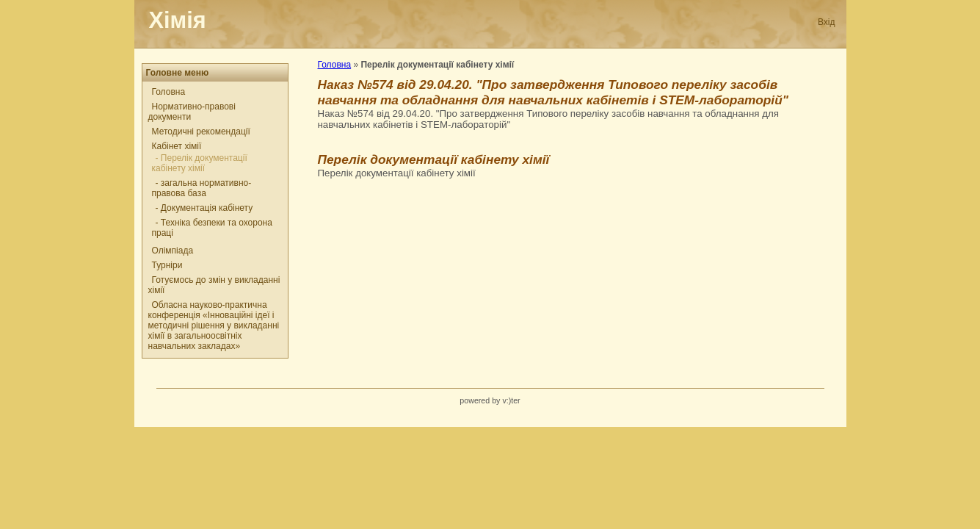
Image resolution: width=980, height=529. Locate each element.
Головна (169, 92)
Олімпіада (173, 251)
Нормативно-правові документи (192, 112)
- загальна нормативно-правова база (202, 188)
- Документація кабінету (204, 208)
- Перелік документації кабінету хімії (200, 163)
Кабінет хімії (177, 146)
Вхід (827, 22)
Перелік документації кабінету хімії (434, 159)
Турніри (167, 265)
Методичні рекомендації (201, 132)
